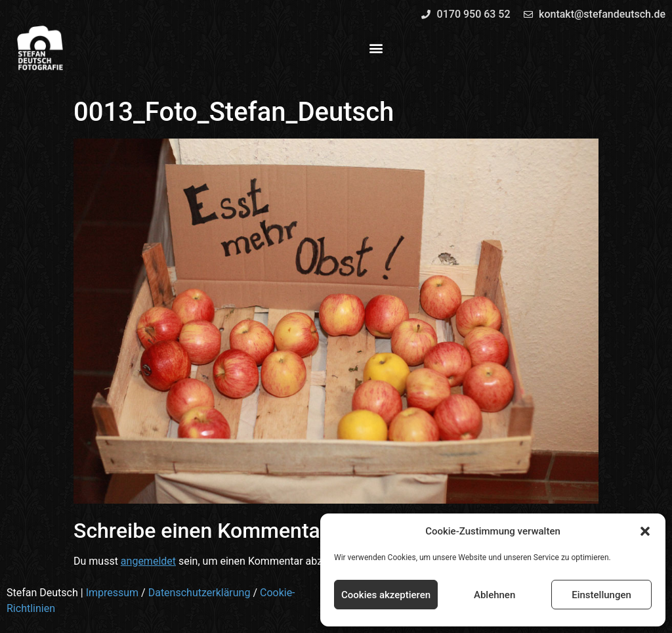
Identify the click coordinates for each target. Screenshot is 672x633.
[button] (645, 531)
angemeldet (148, 561)
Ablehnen (494, 595)
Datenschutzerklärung (199, 593)
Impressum (113, 593)
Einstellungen (601, 595)
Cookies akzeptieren (386, 595)
